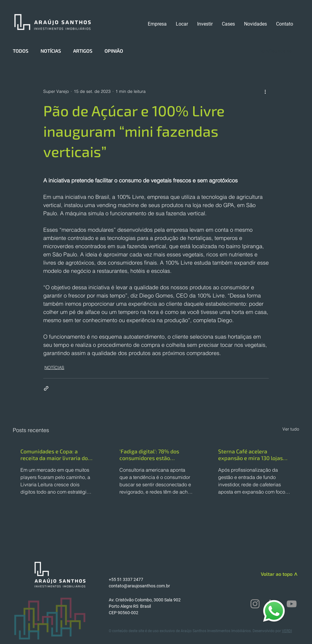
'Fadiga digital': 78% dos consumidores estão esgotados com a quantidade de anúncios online (155, 455)
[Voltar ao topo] (271, 574)
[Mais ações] (265, 91)
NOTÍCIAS (51, 51)
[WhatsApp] (274, 611)
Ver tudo (291, 429)
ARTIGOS (83, 51)
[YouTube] (292, 604)
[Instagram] (255, 604)
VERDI (287, 631)
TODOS (21, 51)
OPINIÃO (114, 51)
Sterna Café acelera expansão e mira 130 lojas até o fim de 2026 (250, 455)
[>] (295, 575)
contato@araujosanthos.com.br (139, 586)
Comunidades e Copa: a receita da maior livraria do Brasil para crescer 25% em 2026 (55, 455)
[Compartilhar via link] (46, 388)
